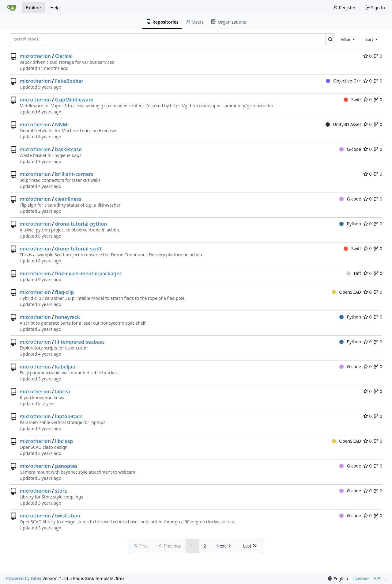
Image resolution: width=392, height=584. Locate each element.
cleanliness (68, 199)
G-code (350, 149)
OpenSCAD (346, 292)
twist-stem (68, 516)
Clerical (64, 56)
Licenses (361, 578)
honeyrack (67, 317)
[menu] (338, 579)
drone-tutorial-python (81, 224)
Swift (352, 99)
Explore (33, 8)
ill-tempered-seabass (80, 342)
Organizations (229, 22)
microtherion (35, 56)
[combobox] (349, 39)
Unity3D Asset (343, 124)
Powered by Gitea (24, 578)
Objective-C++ (343, 81)
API (377, 578)
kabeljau (65, 367)
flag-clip (64, 292)
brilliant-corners (74, 174)
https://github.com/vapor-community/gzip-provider (222, 106)
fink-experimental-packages (88, 273)
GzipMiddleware (74, 100)
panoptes (66, 466)
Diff (354, 273)
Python (350, 224)
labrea (62, 391)
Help (55, 8)
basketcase (68, 149)
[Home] (12, 8)
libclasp (64, 441)
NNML (62, 124)
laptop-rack (68, 416)
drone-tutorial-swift (78, 249)
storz (61, 491)
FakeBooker (69, 81)
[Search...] (330, 39)
